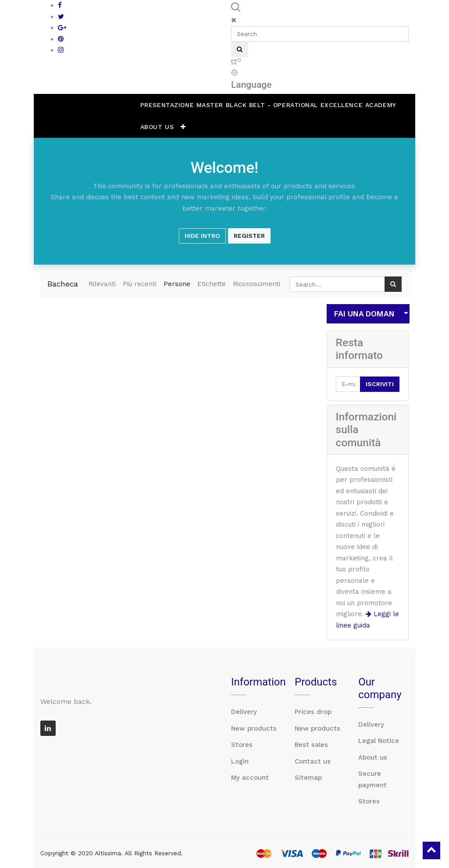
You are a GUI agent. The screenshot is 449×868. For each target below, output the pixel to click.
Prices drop (313, 712)
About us (373, 757)
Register (249, 236)
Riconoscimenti (257, 284)
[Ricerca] (393, 284)
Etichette (212, 284)
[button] (183, 127)
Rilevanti (102, 284)
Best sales (311, 745)
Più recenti (140, 284)
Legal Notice (379, 741)
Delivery (244, 712)
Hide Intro (202, 236)
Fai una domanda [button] (365, 314)
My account (250, 778)
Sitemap (308, 778)
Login (240, 761)
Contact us (313, 761)
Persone (177, 284)
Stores (242, 745)
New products (254, 728)
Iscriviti (380, 384)
